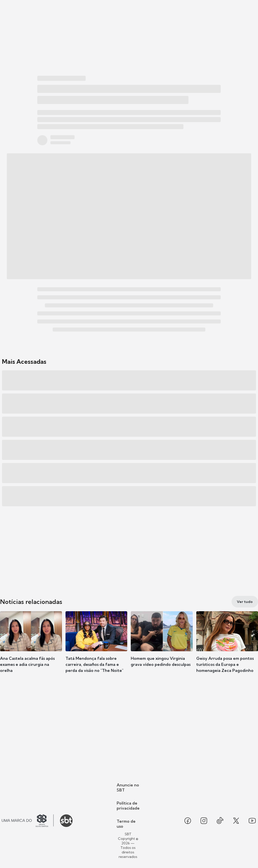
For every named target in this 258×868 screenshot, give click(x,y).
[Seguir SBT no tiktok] (220, 821)
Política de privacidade (128, 806)
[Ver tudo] (245, 602)
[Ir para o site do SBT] (66, 821)
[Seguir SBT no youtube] (252, 821)
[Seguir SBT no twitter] (236, 821)
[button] (31, 646)
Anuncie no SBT (128, 787)
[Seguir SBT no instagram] (204, 821)
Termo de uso (126, 824)
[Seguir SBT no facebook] (188, 821)
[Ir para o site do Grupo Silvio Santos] (28, 821)
